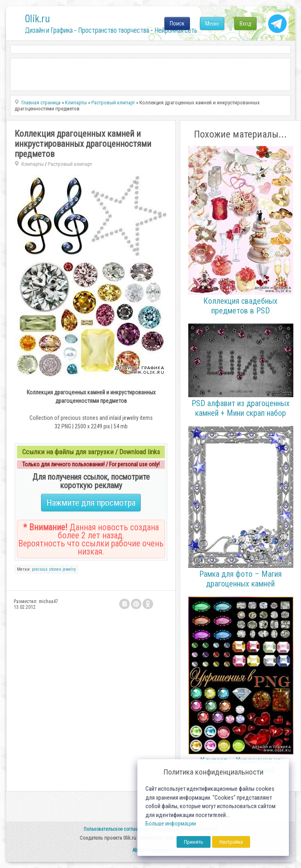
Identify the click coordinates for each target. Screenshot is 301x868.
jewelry (69, 569)
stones (55, 569)
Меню (212, 23)
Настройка (231, 842)
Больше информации (171, 824)
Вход (245, 23)
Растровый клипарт (70, 164)
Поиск (177, 23)
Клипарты (33, 164)
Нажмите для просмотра (91, 503)
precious (40, 569)
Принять (194, 842)
